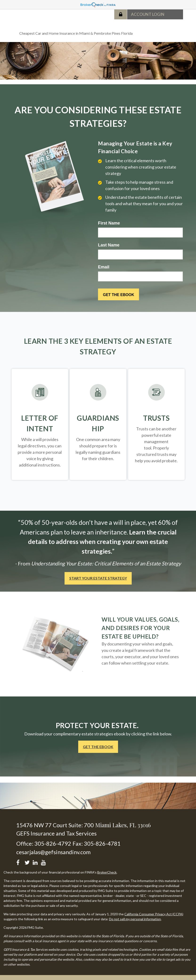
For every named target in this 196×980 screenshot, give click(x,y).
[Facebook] (19, 862)
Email (104, 267)
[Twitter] (28, 862)
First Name (109, 223)
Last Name (109, 245)
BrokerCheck (107, 872)
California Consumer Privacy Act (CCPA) (154, 914)
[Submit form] (118, 294)
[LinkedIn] (36, 862)
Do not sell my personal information (135, 919)
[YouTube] (44, 862)
